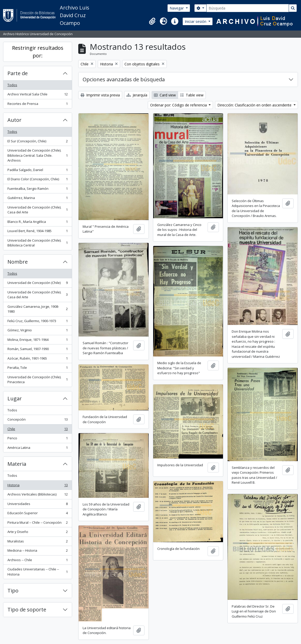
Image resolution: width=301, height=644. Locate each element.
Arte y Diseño (37, 533)
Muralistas (37, 542)
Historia (37, 486)
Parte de (18, 73)
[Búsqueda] (248, 8)
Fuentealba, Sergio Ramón (37, 190)
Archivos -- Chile (37, 561)
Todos (12, 85)
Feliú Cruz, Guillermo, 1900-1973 (37, 322)
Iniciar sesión (196, 21)
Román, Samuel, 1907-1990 (37, 350)
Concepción (37, 420)
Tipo (13, 591)
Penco (37, 439)
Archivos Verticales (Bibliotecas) (37, 495)
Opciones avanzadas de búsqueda (124, 79)
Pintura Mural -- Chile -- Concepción (37, 524)
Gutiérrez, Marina (37, 199)
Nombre (18, 262)
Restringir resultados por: (38, 52)
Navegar (177, 8)
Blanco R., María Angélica (37, 223)
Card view (165, 95)
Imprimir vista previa (100, 95)
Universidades (37, 505)
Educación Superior (37, 514)
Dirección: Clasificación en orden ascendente (255, 105)
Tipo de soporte (27, 610)
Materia (17, 464)
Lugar (15, 398)
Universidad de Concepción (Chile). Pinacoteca (37, 380)
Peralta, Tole (37, 369)
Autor (14, 120)
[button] (152, 21)
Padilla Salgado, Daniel (37, 171)
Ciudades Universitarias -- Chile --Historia (37, 572)
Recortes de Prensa (37, 105)
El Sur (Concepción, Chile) (37, 142)
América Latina (37, 449)
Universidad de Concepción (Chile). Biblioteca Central (37, 243)
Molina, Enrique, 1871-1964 (37, 341)
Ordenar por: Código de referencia (179, 105)
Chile (37, 430)
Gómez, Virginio (37, 331)
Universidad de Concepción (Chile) (37, 284)
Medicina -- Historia (37, 552)
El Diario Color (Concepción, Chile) (37, 180)
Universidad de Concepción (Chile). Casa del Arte (37, 210)
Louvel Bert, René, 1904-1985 (37, 232)
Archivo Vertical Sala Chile (37, 95)
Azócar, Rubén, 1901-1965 (37, 359)
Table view (192, 95)
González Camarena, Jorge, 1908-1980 (37, 309)
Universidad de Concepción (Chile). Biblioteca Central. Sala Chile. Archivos (37, 155)
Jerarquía (137, 95)
